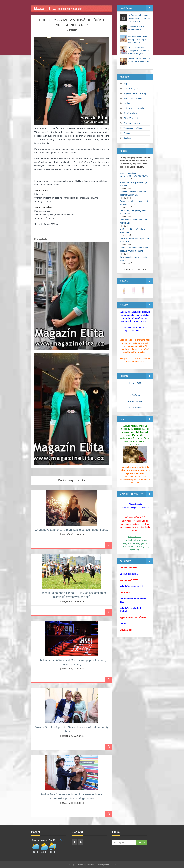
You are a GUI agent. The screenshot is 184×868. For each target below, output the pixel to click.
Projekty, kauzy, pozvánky (135, 93)
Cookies (127, 138)
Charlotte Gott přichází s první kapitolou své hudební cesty (72, 530)
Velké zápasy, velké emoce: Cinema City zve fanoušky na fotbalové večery (139, 18)
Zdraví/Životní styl (131, 118)
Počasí (63, 840)
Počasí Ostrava (135, 401)
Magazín (73, 30)
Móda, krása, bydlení (133, 98)
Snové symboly (130, 113)
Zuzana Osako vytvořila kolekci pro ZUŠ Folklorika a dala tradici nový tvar (138, 51)
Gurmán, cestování (132, 123)
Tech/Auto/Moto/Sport (133, 128)
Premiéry (128, 133)
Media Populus (110, 865)
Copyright (72, 865)
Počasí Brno (135, 395)
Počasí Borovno (135, 408)
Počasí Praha (135, 383)
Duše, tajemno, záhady (134, 108)
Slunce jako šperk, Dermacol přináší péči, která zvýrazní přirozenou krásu (139, 40)
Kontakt (100, 865)
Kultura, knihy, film (132, 88)
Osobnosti (128, 103)
